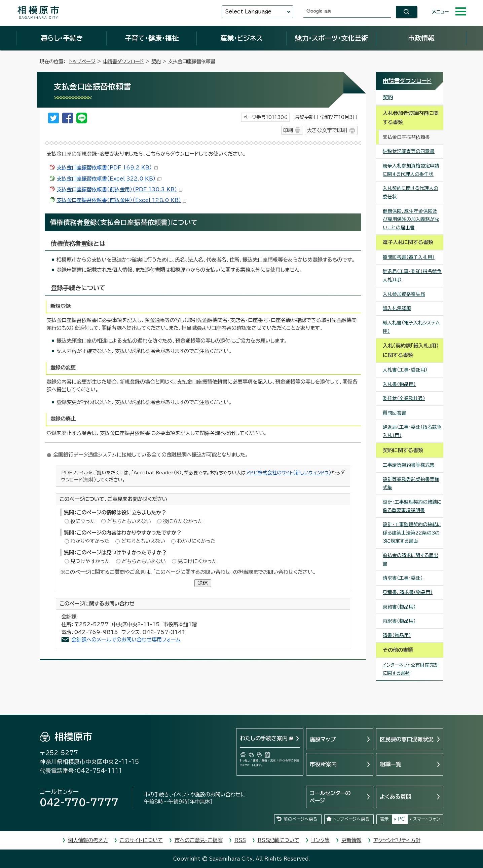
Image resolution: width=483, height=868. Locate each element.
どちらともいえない (129, 521)
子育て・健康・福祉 (152, 38)
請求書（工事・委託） (403, 578)
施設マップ (323, 739)
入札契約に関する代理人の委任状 (411, 192)
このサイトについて (141, 840)
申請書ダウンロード (123, 61)
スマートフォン (427, 819)
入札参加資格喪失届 (404, 294)
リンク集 (320, 840)
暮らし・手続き (62, 38)
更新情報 (351, 840)
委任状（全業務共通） (404, 398)
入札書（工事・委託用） (405, 370)
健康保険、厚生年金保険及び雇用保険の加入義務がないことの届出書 (411, 219)
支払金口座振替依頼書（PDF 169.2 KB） (107, 168)
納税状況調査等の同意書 (409, 151)
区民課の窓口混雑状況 (407, 739)
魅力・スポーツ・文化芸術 (331, 38)
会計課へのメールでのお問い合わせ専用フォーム (126, 640)
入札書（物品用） (399, 384)
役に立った (83, 521)
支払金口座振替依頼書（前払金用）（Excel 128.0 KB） (122, 200)
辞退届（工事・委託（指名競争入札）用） (412, 275)
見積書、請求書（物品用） (408, 592)
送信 (203, 583)
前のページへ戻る (300, 819)
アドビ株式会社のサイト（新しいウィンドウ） (289, 473)
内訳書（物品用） (399, 621)
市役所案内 (323, 764)
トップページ (82, 61)
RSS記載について (278, 840)
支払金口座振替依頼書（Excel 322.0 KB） (109, 179)
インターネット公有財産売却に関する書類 (411, 669)
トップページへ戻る (351, 819)
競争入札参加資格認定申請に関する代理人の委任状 (411, 170)
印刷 (288, 130)
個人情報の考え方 (88, 840)
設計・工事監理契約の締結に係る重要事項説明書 (412, 506)
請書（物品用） (397, 635)
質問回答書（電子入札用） (409, 257)
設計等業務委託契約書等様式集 (411, 484)
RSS (240, 840)
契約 (156, 61)
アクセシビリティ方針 (397, 840)
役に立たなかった (183, 521)
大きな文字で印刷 (327, 130)
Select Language (248, 12)
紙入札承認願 (397, 308)
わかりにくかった (196, 541)
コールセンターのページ (330, 797)
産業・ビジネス (241, 38)
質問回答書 (395, 413)
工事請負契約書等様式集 (409, 465)
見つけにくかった (197, 561)
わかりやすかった (90, 541)
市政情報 (421, 38)
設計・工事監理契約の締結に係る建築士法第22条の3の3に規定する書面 (412, 533)
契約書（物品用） (399, 607)
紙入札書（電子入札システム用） (411, 327)
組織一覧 (391, 764)
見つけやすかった (90, 561)
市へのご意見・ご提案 (199, 840)
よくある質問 (396, 797)
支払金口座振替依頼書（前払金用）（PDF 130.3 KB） (120, 189)
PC (401, 819)
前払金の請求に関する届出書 (411, 560)
